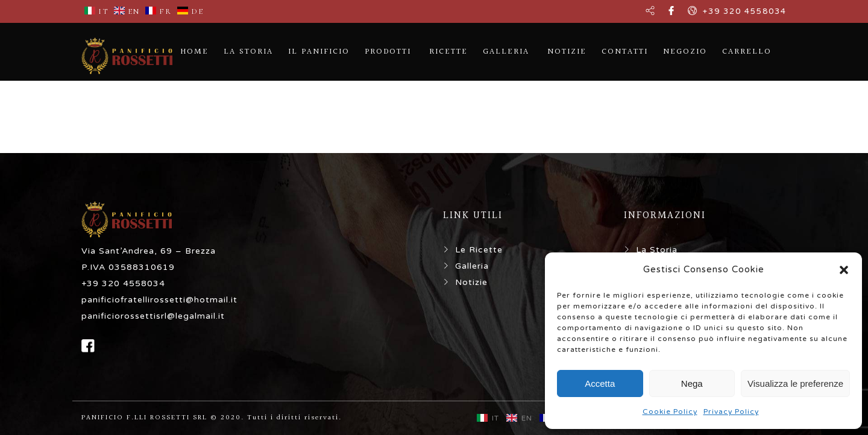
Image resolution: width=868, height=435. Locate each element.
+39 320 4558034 (745, 11)
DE (190, 11)
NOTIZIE (567, 52)
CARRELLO (747, 52)
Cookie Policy (670, 412)
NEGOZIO (685, 52)
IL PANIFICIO (319, 52)
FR (159, 11)
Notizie (471, 282)
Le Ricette (479, 250)
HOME (194, 52)
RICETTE (448, 52)
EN (127, 11)
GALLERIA (506, 52)
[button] (844, 270)
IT (96, 11)
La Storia (657, 250)
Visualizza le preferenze (795, 383)
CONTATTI (625, 52)
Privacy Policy (731, 412)
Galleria (472, 266)
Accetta (600, 383)
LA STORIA (248, 52)
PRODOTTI (388, 52)
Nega (692, 383)
